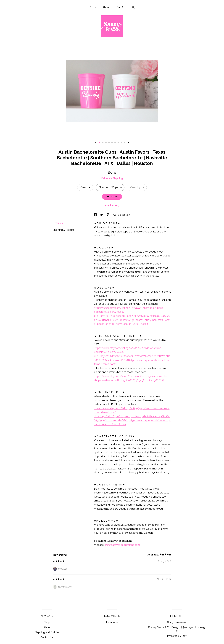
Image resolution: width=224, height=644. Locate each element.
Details (58, 223)
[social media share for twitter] (102, 215)
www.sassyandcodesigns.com (122, 545)
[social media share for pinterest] (108, 215)
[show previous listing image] (96, 143)
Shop (93, 7)
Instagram (112, 622)
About (106, 7)
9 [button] (125, 142)
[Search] (133, 8)
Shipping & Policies (64, 230)
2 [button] (103, 142)
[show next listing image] (128, 143)
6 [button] (115, 142)
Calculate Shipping (112, 178)
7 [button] (118, 142)
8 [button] (121, 142)
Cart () (121, 7)
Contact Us (47, 637)
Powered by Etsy (177, 636)
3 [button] (106, 142)
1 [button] (100, 142)
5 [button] (112, 142)
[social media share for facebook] (96, 215)
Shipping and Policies (47, 632)
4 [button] (109, 142)
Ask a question (121, 215)
